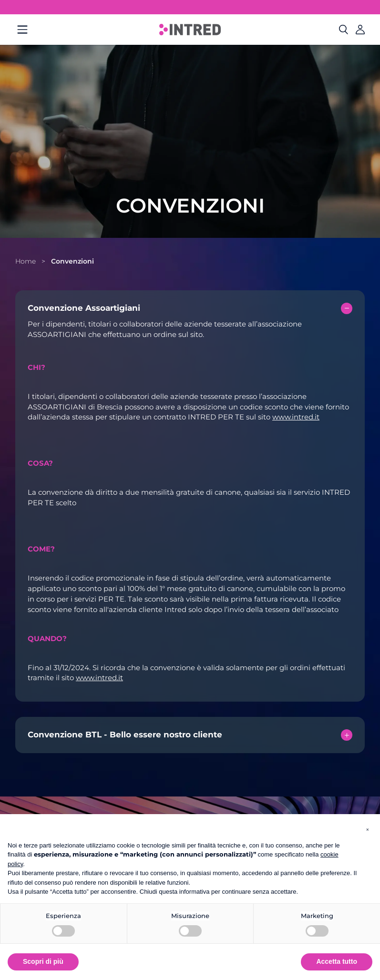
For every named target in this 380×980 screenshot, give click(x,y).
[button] (368, 829)
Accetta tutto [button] (337, 961)
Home (26, 261)
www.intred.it (296, 417)
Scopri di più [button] (43, 961)
